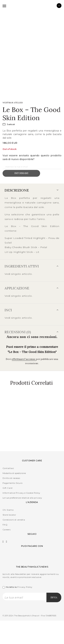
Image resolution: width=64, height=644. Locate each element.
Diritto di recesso (11, 478)
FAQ (5, 525)
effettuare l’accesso (24, 359)
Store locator (9, 515)
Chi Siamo (8, 510)
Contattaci (8, 468)
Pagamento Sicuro (13, 483)
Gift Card (7, 488)
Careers (6, 530)
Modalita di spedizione (14, 473)
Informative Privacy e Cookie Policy (21, 493)
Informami (21, 173)
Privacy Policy (25, 587)
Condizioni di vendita (14, 520)
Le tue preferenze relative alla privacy (22, 498)
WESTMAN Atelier (13, 103)
